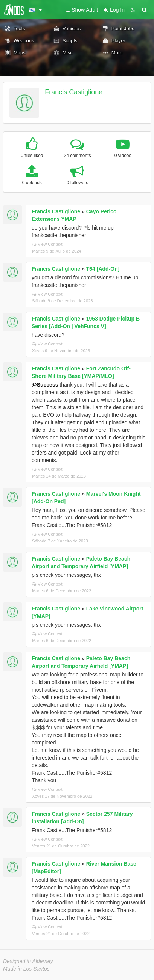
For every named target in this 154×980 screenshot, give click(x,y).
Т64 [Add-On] (103, 269)
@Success (45, 385)
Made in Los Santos (26, 969)
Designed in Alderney (28, 961)
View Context (47, 244)
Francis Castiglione (74, 92)
